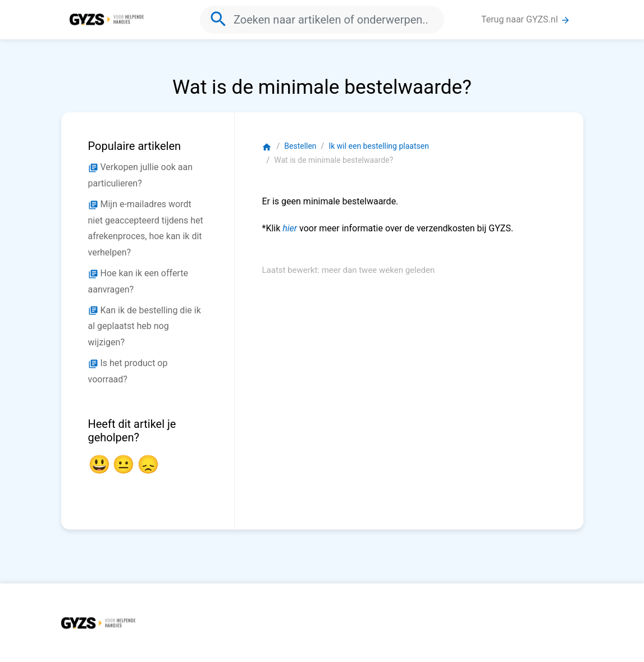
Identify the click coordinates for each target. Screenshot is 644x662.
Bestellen (300, 146)
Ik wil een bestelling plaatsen (378, 146)
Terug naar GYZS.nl (526, 20)
